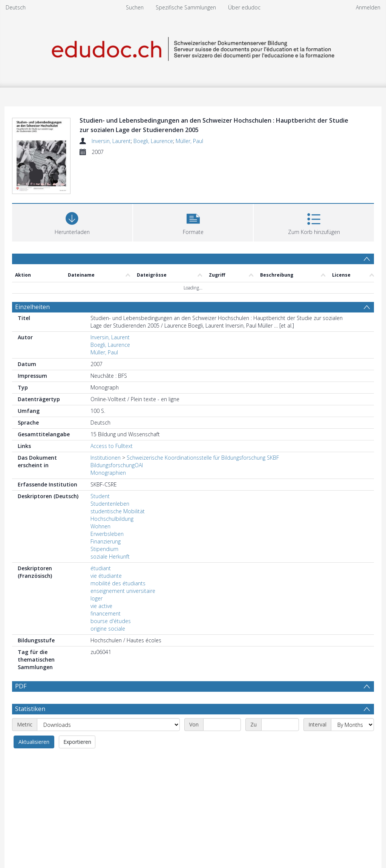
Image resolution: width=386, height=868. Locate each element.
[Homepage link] (193, 48)
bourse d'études (111, 621)
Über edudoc (244, 7)
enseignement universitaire (123, 591)
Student (100, 496)
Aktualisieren (34, 742)
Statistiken (30, 709)
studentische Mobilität (118, 511)
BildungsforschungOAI (117, 465)
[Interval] (352, 725)
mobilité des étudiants (118, 583)
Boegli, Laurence (153, 141)
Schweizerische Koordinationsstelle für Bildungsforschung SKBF (203, 458)
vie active (101, 606)
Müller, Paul (189, 141)
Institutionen (106, 458)
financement (106, 613)
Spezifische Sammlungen (186, 7)
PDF (21, 686)
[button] (193, 222)
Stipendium (104, 549)
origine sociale (108, 629)
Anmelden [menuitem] (368, 7)
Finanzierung (106, 541)
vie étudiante (106, 576)
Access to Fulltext (112, 446)
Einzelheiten (32, 307)
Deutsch (16, 7)
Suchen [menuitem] (135, 7)
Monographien (108, 473)
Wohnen (100, 526)
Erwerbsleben (107, 534)
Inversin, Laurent (111, 141)
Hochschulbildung (112, 519)
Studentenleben (110, 504)
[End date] (280, 725)
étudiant (101, 568)
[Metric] (108, 725)
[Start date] (222, 725)
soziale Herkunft (110, 556)
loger (96, 598)
